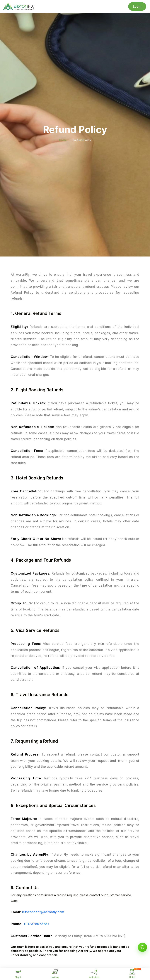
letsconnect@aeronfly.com (43, 912)
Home (63, 140)
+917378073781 (36, 924)
